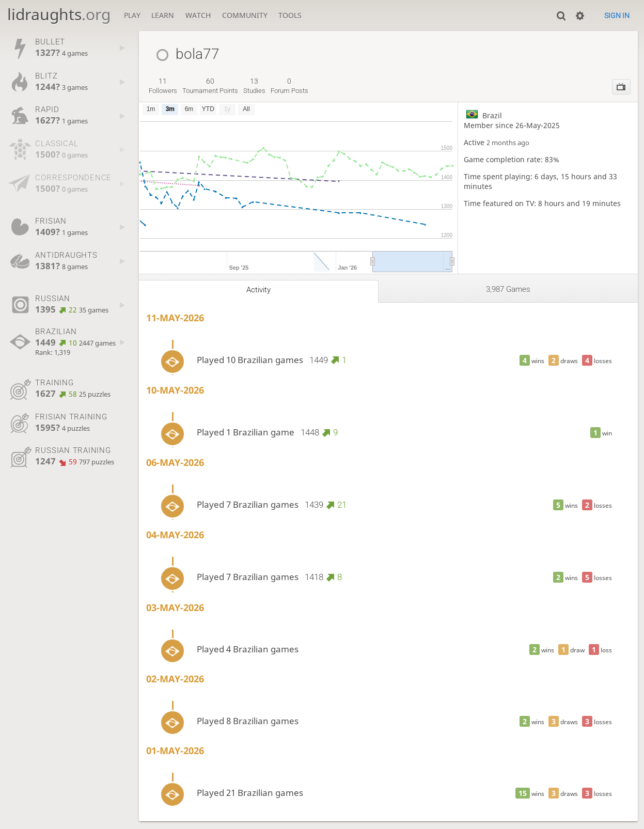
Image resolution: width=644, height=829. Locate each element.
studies (254, 86)
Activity (258, 290)
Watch (198, 15)
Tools (290, 15)
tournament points (210, 86)
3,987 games (508, 289)
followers (163, 86)
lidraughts (59, 14)
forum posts (289, 86)
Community (245, 15)
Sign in (617, 15)
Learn (163, 15)
